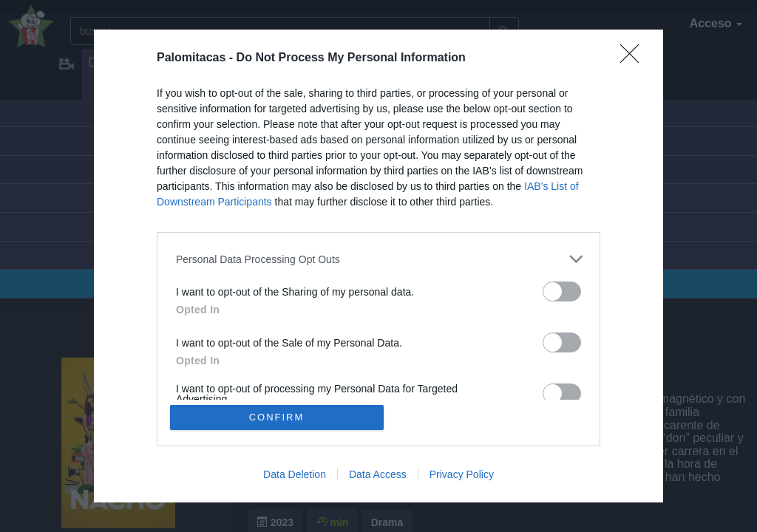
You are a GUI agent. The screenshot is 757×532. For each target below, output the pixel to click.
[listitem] (378, 259)
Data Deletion (295, 474)
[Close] (634, 58)
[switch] (562, 291)
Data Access (378, 474)
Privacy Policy (462, 474)
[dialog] (378, 266)
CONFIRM (277, 417)
